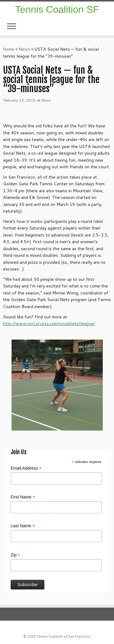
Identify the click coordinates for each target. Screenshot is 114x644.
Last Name (23, 526)
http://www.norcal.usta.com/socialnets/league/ (49, 324)
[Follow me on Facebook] (107, 29)
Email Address (26, 468)
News (24, 49)
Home (9, 49)
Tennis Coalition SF (57, 9)
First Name (23, 497)
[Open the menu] (12, 27)
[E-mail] (109, 29)
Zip (16, 555)
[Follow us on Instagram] (105, 29)
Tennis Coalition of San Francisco (64, 636)
